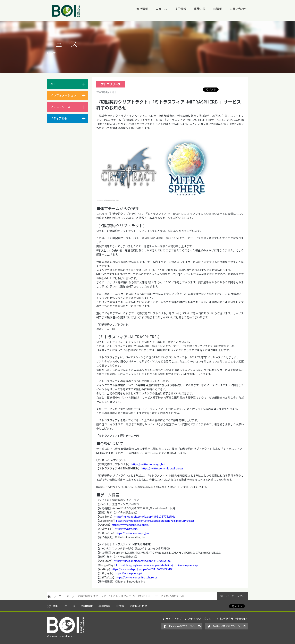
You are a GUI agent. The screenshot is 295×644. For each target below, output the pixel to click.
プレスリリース (60, 107)
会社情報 (142, 9)
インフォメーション (63, 95)
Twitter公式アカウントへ (226, 626)
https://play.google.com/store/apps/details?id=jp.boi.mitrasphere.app (158, 565)
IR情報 (218, 9)
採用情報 (180, 9)
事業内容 (200, 9)
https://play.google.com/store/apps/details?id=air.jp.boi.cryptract (155, 521)
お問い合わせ (238, 9)
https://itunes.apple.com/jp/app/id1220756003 (143, 561)
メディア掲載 (59, 118)
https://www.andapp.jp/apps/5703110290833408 (142, 569)
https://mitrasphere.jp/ (128, 573)
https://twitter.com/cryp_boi (148, 464)
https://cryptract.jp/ (127, 529)
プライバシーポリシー (201, 619)
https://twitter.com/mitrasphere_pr (162, 468)
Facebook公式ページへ (182, 626)
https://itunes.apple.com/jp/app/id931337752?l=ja (145, 517)
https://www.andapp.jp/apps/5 (130, 525)
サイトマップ (174, 619)
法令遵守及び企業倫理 (233, 619)
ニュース (161, 9)
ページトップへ (235, 596)
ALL (53, 84)
